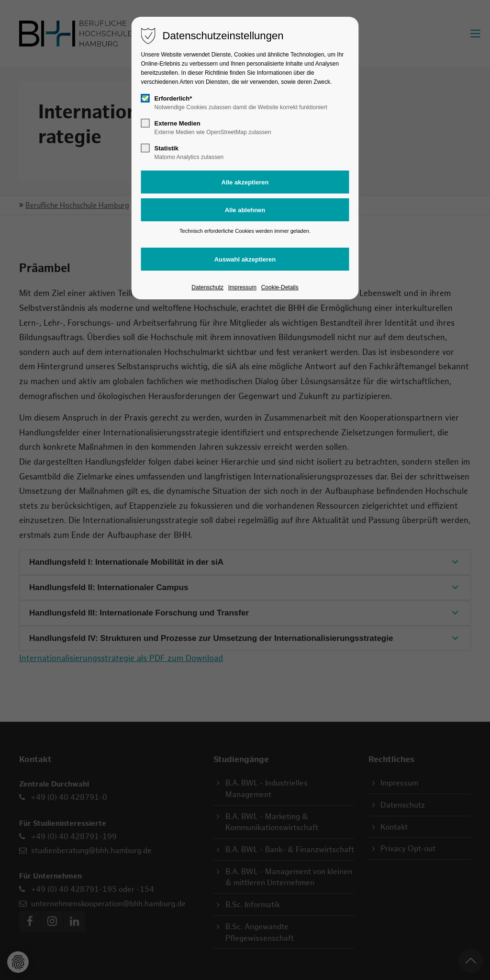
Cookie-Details (280, 287)
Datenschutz (207, 287)
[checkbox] (145, 98)
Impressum (242, 287)
